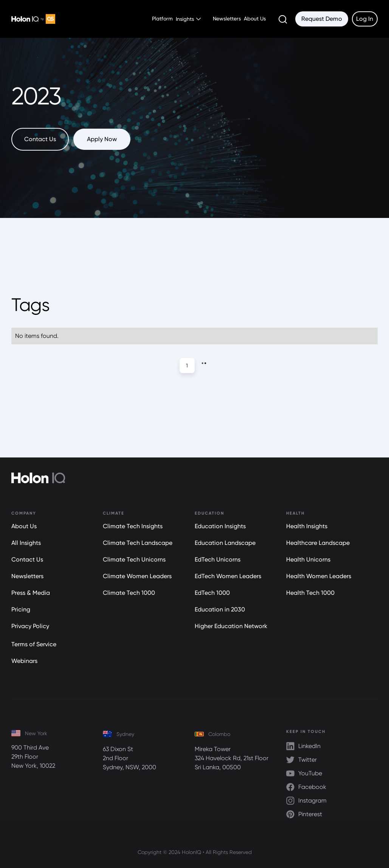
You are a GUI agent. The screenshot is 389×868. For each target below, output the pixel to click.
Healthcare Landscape (318, 543)
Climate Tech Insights (133, 526)
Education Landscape (225, 543)
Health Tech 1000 (310, 593)
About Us (255, 19)
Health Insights (307, 526)
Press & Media (31, 593)
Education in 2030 (220, 609)
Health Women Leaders (319, 576)
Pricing (21, 609)
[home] (33, 19)
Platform (162, 19)
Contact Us (27, 559)
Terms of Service (34, 644)
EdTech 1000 (212, 593)
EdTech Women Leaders (228, 576)
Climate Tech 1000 (129, 593)
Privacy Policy (30, 626)
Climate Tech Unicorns (134, 559)
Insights (185, 19)
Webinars (24, 661)
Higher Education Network (231, 626)
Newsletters (227, 19)
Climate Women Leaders (137, 576)
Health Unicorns (308, 559)
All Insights (26, 543)
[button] (190, 19)
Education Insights (220, 526)
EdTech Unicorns (218, 559)
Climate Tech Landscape (138, 543)
